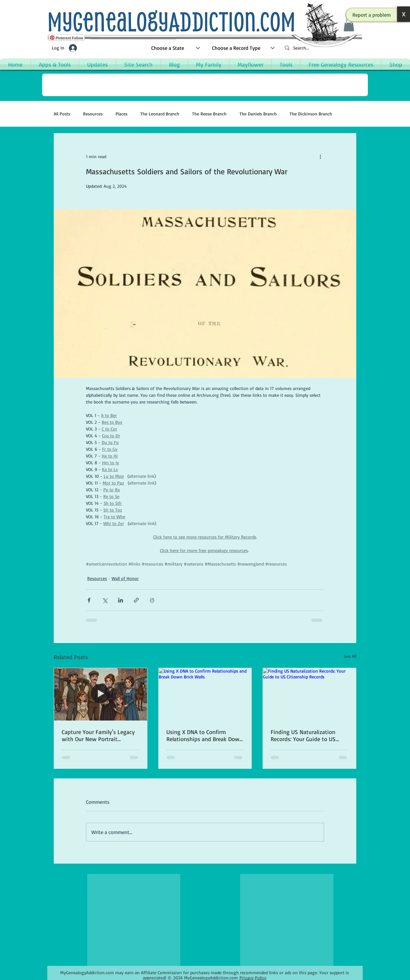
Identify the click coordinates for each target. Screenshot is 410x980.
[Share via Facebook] (89, 600)
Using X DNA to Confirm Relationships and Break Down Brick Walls (205, 735)
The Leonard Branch (160, 114)
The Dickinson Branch (311, 114)
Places (121, 114)
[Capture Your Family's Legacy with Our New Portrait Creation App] (101, 694)
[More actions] (320, 157)
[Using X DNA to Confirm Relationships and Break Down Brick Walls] (205, 694)
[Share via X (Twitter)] (105, 600)
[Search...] (321, 48)
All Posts (62, 114)
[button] (372, 15)
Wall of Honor (125, 578)
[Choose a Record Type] (244, 48)
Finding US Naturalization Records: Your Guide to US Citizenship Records (303, 735)
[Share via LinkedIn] (121, 600)
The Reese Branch (209, 114)
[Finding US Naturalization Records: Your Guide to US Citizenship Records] (309, 694)
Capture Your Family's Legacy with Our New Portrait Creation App (98, 735)
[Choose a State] (176, 48)
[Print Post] (152, 600)
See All (350, 656)
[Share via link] (136, 600)
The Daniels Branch (258, 114)
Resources (93, 114)
